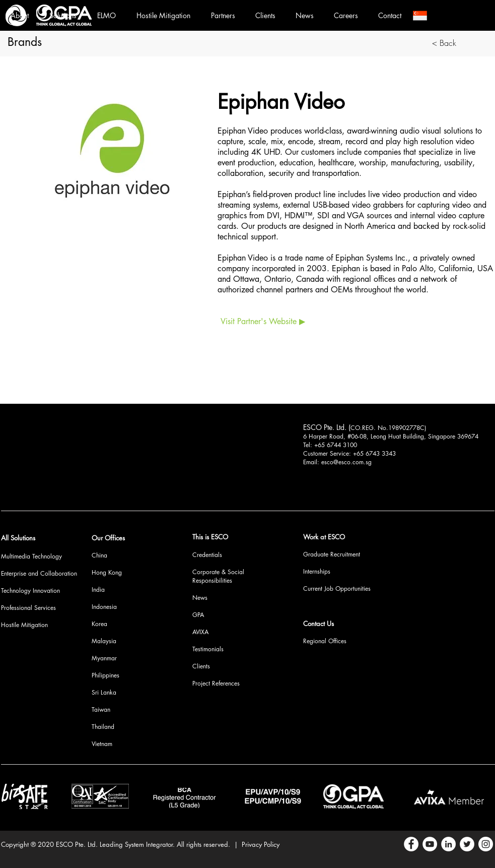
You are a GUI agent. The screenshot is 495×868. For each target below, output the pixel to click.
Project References (216, 683)
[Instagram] (486, 844)
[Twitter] (467, 844)
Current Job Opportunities (337, 588)
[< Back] (444, 43)
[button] (420, 16)
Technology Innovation (30, 591)
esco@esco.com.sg (346, 462)
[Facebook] (411, 844)
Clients (201, 666)
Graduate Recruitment (332, 554)
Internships (317, 571)
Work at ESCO (324, 537)
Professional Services (28, 608)
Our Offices (108, 538)
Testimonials (208, 649)
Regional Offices (325, 641)
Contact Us (319, 624)
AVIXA (200, 632)
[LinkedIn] (448, 844)
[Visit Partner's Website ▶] (263, 322)
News (200, 598)
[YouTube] (430, 844)
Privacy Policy (261, 844)
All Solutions (18, 538)
